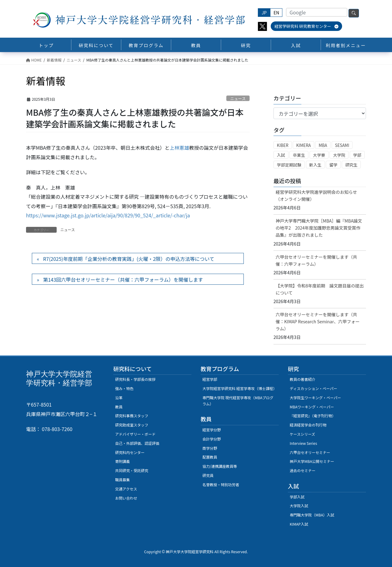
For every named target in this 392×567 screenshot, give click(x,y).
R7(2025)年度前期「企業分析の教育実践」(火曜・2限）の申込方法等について (129, 259)
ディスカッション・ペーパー (313, 388)
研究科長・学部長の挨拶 (135, 379)
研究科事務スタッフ (132, 416)
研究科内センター (130, 452)
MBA (323, 145)
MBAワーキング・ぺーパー (312, 407)
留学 (333, 165)
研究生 (351, 165)
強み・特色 (124, 388)
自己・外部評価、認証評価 (137, 443)
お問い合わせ (126, 498)
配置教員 (210, 457)
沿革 (119, 398)
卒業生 (299, 155)
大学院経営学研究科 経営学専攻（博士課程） (240, 388)
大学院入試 (299, 506)
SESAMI (342, 145)
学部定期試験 (289, 165)
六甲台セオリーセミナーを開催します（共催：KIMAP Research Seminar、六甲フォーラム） (318, 321)
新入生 (315, 165)
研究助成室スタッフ (132, 425)
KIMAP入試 (299, 524)
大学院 (339, 155)
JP (264, 13)
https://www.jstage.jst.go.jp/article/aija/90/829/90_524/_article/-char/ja (108, 215)
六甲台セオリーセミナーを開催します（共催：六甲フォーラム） (316, 260)
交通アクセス (126, 489)
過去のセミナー (303, 470)
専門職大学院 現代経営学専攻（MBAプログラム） (238, 401)
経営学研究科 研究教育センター (306, 26)
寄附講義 (123, 461)
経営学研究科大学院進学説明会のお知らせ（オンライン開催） (316, 195)
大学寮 (319, 155)
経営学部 (210, 379)
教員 (119, 407)
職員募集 (123, 480)
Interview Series (303, 443)
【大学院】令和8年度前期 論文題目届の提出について (320, 289)
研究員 (208, 475)
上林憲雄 (179, 148)
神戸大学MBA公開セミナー (312, 461)
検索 (354, 13)
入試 (281, 155)
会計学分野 (212, 439)
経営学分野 (212, 430)
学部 (357, 155)
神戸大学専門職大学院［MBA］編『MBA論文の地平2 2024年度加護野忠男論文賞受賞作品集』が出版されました (319, 228)
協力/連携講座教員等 (220, 466)
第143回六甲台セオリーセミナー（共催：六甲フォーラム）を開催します (123, 280)
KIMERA (303, 145)
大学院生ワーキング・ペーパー (315, 398)
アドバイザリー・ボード (135, 434)
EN (276, 13)
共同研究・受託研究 (132, 470)
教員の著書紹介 (303, 379)
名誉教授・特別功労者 (221, 484)
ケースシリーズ (302, 434)
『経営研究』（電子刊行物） (313, 416)
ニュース (238, 98)
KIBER (283, 145)
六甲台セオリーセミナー (310, 452)
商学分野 (210, 448)
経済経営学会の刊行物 (308, 425)
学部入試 (297, 497)
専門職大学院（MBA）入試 (312, 515)
